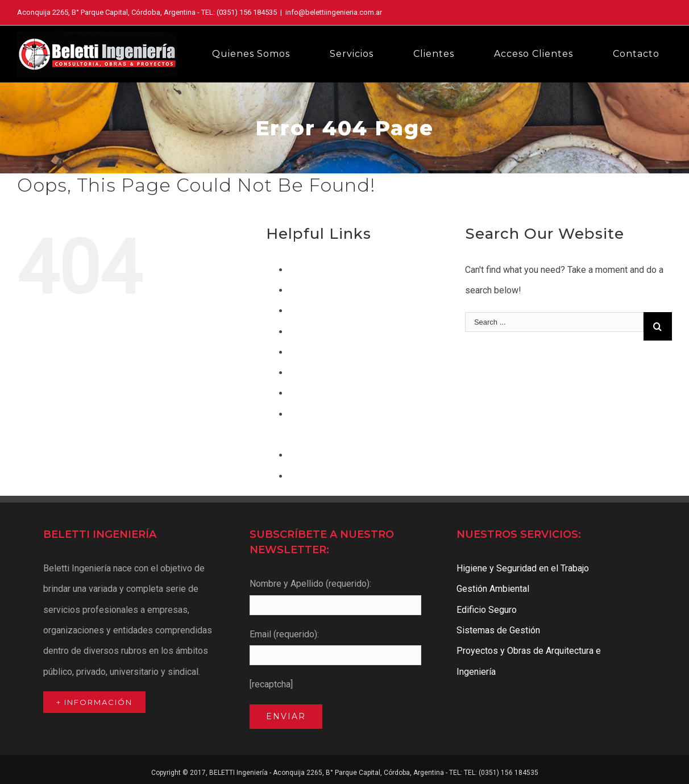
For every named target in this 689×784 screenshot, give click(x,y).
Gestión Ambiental (325, 352)
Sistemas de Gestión (331, 476)
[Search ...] (554, 322)
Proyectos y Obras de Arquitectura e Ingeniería (529, 661)
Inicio (300, 393)
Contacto (306, 311)
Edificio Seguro (319, 332)
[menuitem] (258, 54)
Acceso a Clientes (325, 270)
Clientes (305, 290)
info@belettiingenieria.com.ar (334, 12)
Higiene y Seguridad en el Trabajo (355, 373)
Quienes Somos (321, 455)
